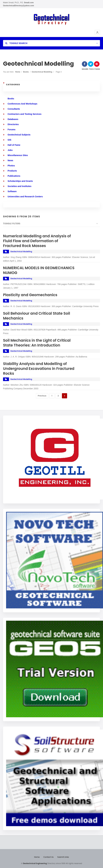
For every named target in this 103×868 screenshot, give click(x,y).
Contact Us (48, 857)
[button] (97, 32)
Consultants (14, 109)
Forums (11, 130)
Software (12, 191)
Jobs (10, 150)
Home (18, 72)
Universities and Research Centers (25, 197)
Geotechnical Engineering (35, 863)
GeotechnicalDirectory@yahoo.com (18, 6)
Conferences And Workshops (22, 104)
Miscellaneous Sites (18, 155)
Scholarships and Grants (20, 181)
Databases (13, 119)
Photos (11, 166)
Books (26, 72)
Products (12, 171)
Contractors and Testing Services (24, 114)
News (10, 160)
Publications (14, 176)
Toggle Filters (12, 224)
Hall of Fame (14, 145)
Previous (42, 396)
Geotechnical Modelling (42, 72)
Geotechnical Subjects (19, 135)
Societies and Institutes (19, 186)
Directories (13, 124)
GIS (9, 140)
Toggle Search (16, 43)
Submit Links (63, 857)
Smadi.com (29, 3)
